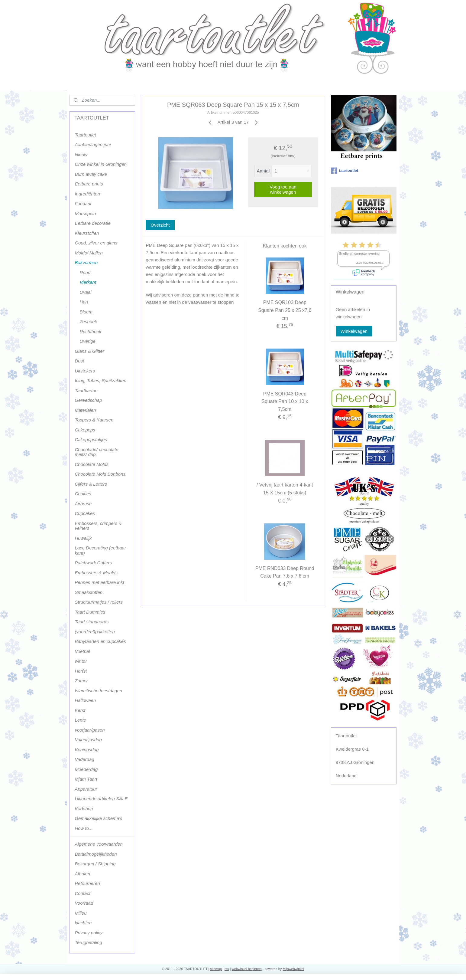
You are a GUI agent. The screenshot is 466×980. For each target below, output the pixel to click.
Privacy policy (89, 933)
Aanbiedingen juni (93, 144)
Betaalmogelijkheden (96, 854)
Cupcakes (85, 513)
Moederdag (86, 769)
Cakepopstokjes (91, 439)
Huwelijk (83, 538)
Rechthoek (90, 331)
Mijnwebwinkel (293, 969)
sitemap (216, 969)
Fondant (83, 203)
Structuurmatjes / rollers (99, 602)
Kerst (80, 710)
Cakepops (85, 430)
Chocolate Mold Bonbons (100, 474)
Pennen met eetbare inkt (99, 582)
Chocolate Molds (92, 464)
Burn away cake (91, 174)
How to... (84, 828)
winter (81, 661)
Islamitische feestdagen (98, 691)
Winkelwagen (354, 331)
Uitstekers (85, 371)
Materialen (85, 410)
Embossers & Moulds (96, 573)
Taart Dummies (90, 612)
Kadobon (84, 809)
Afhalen (82, 874)
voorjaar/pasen (90, 730)
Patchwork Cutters (93, 563)
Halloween (85, 700)
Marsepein (85, 213)
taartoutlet (345, 171)
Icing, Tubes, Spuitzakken (100, 380)
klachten (83, 923)
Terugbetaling (88, 942)
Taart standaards (92, 622)
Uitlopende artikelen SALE (101, 799)
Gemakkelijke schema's (98, 818)
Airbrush (83, 504)
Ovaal (85, 292)
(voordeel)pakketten (95, 632)
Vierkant (88, 282)
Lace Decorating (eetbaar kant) (100, 550)
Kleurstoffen (87, 233)
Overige (87, 341)
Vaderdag (84, 759)
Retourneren (87, 883)
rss (227, 969)
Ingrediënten (87, 194)
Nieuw (81, 154)
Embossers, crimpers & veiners (98, 526)
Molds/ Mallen (89, 253)
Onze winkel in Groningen (101, 164)
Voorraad (84, 903)
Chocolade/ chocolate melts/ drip (96, 452)
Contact (83, 893)
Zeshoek (88, 321)
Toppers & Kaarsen (94, 420)
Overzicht (160, 225)
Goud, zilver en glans (96, 243)
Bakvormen (86, 262)
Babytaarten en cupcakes (100, 641)
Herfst (81, 671)
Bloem (86, 312)
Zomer (81, 681)
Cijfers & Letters (91, 484)
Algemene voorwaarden (99, 844)
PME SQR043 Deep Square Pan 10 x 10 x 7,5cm (285, 402)
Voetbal (82, 651)
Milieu (81, 913)
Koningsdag (87, 750)
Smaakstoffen (89, 592)
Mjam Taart (86, 779)
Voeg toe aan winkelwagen (283, 189)
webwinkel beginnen (247, 969)
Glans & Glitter (89, 351)
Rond (85, 272)
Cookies (83, 494)
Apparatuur (86, 789)
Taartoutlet (85, 135)
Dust (79, 361)
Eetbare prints (89, 184)
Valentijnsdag (88, 740)
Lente (80, 720)
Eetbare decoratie (92, 223)
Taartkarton (86, 390)
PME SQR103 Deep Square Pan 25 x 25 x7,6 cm (285, 310)
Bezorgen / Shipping (95, 864)
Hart (84, 302)
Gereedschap (88, 400)
